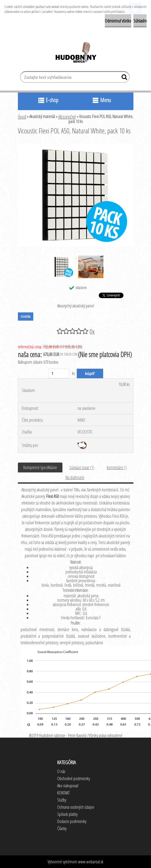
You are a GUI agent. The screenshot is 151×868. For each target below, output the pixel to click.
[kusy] (59, 373)
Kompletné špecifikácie (40, 467)
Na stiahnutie (75, 477)
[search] (123, 78)
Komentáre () (117, 467)
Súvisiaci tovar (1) (82, 467)
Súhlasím (140, 21)
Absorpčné (67, 117)
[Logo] (75, 53)
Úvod (22, 117)
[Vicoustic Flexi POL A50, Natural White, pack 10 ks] (76, 146)
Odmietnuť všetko (118, 21)
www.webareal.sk (91, 862)
